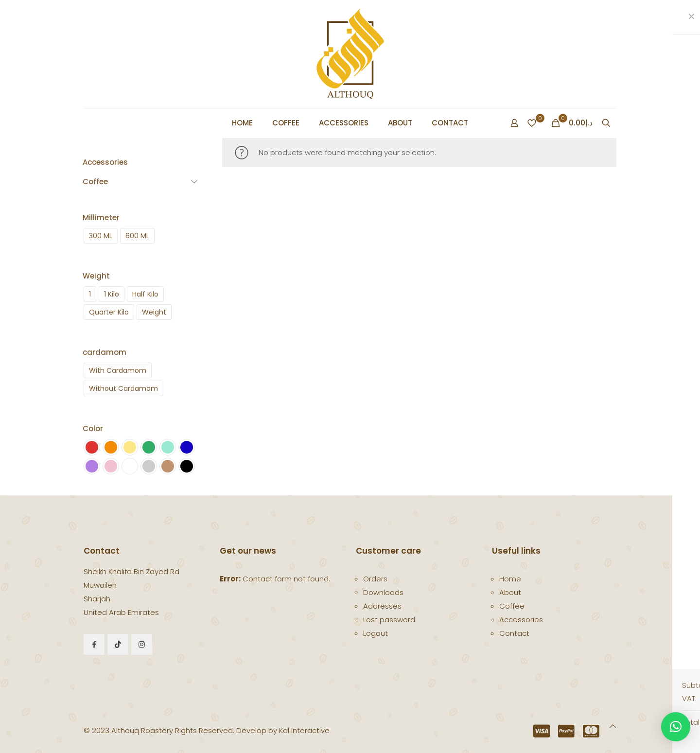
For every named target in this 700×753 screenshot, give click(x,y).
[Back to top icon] (613, 726)
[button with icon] (94, 644)
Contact (514, 633)
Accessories (521, 620)
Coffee (512, 606)
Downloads (383, 592)
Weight (96, 276)
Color (93, 429)
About (510, 592)
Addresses (382, 606)
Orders (375, 579)
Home (510, 579)
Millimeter (101, 218)
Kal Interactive (304, 730)
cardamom (105, 352)
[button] (676, 727)
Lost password (389, 620)
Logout (376, 633)
